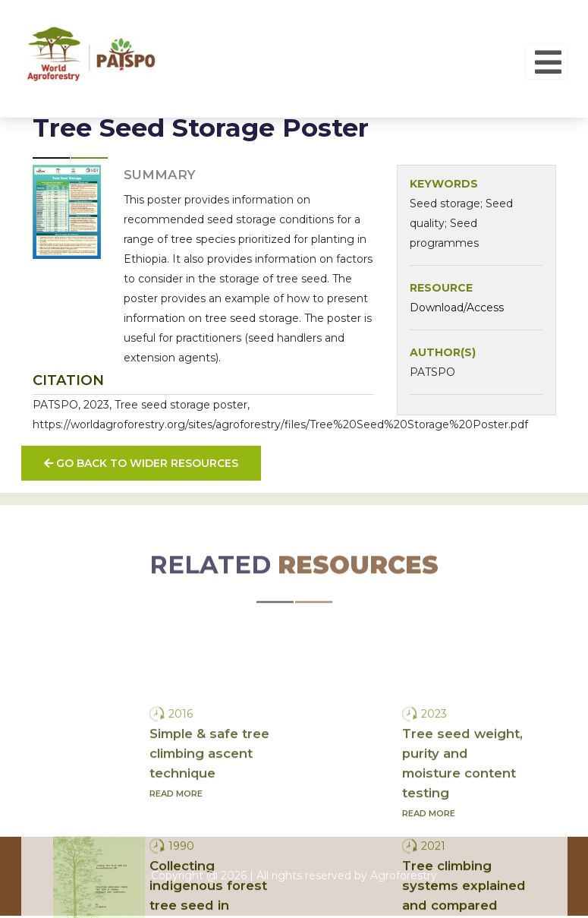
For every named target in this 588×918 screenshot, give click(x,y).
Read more (176, 863)
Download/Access (457, 308)
